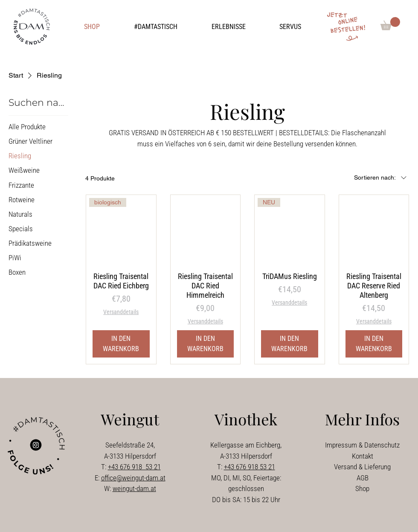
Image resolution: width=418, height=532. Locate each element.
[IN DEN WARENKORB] (121, 344)
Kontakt (363, 456)
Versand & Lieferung (362, 467)
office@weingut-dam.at (133, 478)
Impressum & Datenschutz (362, 445)
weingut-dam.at (134, 488)
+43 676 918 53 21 (134, 467)
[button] (156, 27)
